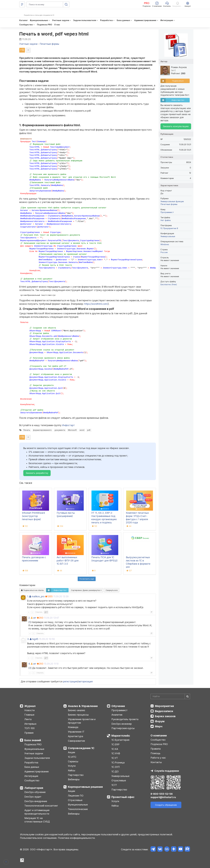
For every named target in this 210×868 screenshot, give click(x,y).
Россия (164, 252)
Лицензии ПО (76, 796)
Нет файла (166, 220)
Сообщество (32, 780)
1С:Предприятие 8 (169, 228)
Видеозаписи (164, 711)
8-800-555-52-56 (162, 794)
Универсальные (168, 236)
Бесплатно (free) (169, 284)
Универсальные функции (172, 201)
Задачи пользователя (37, 758)
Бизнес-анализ (76, 710)
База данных (32, 767)
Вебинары (74, 779)
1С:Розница (118, 763)
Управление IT (76, 732)
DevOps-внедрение (36, 801)
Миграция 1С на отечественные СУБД (37, 820)
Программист (167, 212)
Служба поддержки (167, 771)
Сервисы (73, 761)
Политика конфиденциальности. (77, 838)
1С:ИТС (72, 757)
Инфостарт (68, 425)
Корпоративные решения (85, 787)
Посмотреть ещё (87, 579)
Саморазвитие (76, 741)
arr (35, 618)
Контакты (156, 762)
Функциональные (34, 749)
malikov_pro (38, 596)
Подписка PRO (33, 744)
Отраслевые (75, 800)
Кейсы (72, 770)
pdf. (89, 430)
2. (29, 618)
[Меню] (22, 4)
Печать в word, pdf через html (54, 34)
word (82, 430)
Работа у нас (158, 758)
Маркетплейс (121, 736)
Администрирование (36, 771)
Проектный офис (123, 797)
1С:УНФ (116, 753)
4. (29, 664)
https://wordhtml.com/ (96, 304)
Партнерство (76, 775)
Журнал (30, 706)
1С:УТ (115, 758)
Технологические (78, 809)
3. (28, 639)
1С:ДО (115, 771)
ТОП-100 (29, 728)
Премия (29, 733)
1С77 (114, 785)
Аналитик (117, 715)
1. (28, 596)
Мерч (159, 726)
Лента (28, 719)
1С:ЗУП (116, 767)
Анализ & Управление (83, 706)
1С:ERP (115, 744)
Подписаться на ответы (32, 590)
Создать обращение (166, 805)
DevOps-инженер (122, 724)
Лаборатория (34, 788)
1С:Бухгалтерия (120, 740)
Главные (29, 715)
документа (60, 430)
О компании (159, 736)
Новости (29, 710)
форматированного (42, 430)
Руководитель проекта (125, 719)
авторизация (85, 682)
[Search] (170, 696)
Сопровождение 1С (81, 748)
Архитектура (75, 736)
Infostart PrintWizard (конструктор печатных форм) (33, 516)
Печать (27, 430)
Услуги (72, 766)
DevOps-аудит (33, 797)
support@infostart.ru (163, 797)
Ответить (39, 612)
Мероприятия (164, 706)
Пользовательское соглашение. (39, 838)
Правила (156, 749)
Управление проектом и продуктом (82, 721)
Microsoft (72, 430)
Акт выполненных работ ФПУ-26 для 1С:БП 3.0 (68, 561)
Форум (160, 721)
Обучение (118, 706)
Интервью (30, 724)
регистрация (70, 682)
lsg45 (35, 639)
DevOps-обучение (35, 792)
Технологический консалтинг (41, 806)
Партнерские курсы (123, 728)
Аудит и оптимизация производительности (37, 812)
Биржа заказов (165, 716)
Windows (165, 244)
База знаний (33, 740)
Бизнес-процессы (78, 715)
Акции (71, 752)
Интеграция (31, 776)
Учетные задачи (34, 753)
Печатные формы (169, 204)
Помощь (155, 753)
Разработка (31, 763)
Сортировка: (86, 590)
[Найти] (187, 696)
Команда (73, 727)
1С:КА (115, 749)
